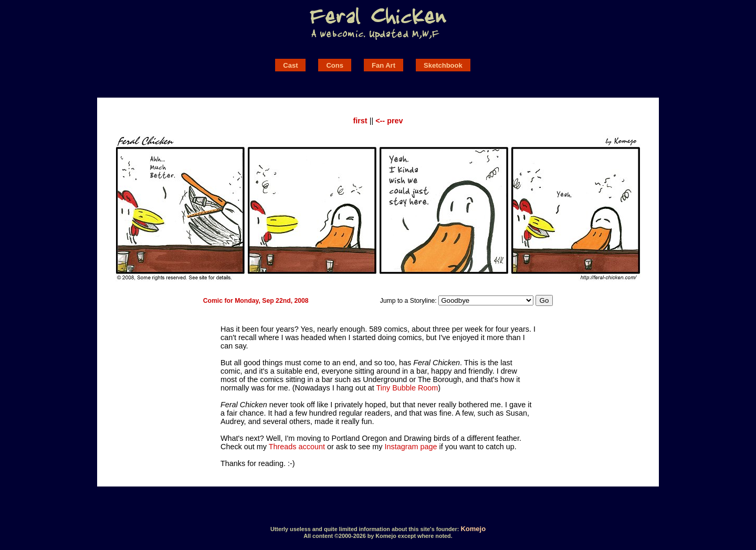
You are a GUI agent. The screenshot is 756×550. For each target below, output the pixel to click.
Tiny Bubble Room (407, 388)
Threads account (297, 447)
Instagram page (411, 447)
